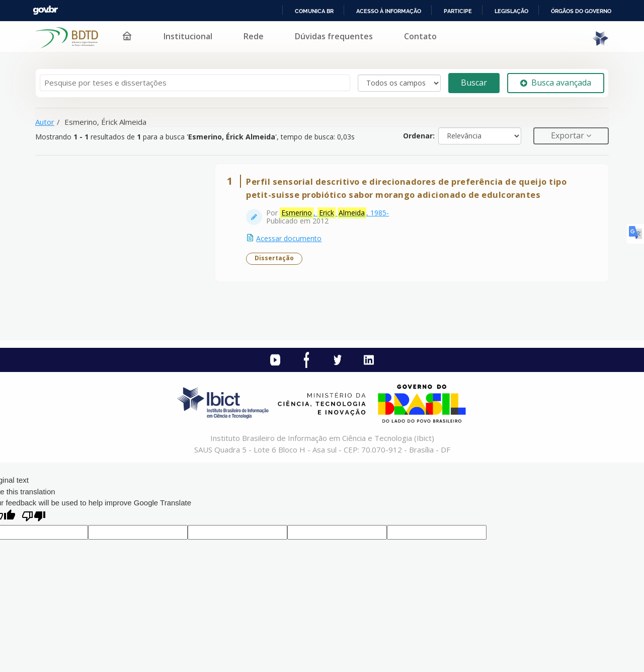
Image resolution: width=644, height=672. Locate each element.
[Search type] (399, 83)
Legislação (511, 11)
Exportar (569, 135)
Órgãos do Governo (581, 11)
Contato (420, 36)
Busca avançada (556, 83)
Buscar (474, 83)
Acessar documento (290, 240)
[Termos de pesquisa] (195, 83)
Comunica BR (314, 11)
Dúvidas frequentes (334, 36)
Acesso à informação (389, 11)
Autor (45, 122)
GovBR (45, 10)
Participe (458, 11)
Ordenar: (419, 136)
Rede (254, 36)
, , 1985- (336, 214)
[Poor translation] (34, 520)
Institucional (188, 36)
